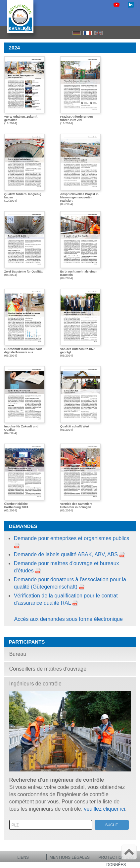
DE (77, 33)
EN (98, 33)
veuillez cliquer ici (105, 809)
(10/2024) (24, 168)
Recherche (122, 33)
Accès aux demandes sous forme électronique (69, 619)
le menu (133, 33)
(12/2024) (24, 91)
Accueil (110, 33)
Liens (23, 857)
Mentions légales (70, 857)
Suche (112, 825)
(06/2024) (24, 323)
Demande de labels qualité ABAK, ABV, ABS (66, 554)
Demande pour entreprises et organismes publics (72, 538)
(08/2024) (24, 244)
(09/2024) (80, 169)
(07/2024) (80, 246)
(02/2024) (24, 478)
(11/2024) (80, 91)
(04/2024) (24, 400)
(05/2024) (80, 323)
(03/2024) (80, 399)
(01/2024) (80, 478)
